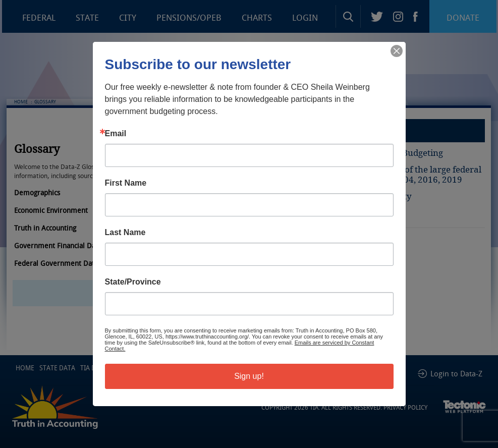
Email (116, 134)
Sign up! (249, 376)
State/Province (133, 282)
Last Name (125, 233)
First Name (126, 183)
